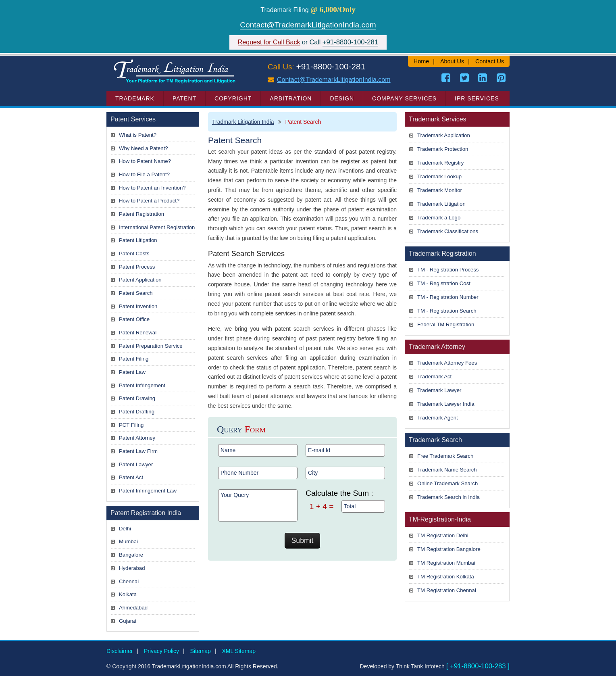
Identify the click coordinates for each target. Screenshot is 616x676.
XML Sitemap (239, 651)
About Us (452, 61)
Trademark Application (444, 135)
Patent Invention (138, 306)
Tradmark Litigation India (243, 122)
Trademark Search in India (448, 497)
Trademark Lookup (439, 176)
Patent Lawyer (136, 464)
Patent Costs (134, 253)
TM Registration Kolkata (446, 577)
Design (342, 98)
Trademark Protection (443, 149)
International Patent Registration (157, 227)
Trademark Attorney (437, 347)
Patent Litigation (138, 240)
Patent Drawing (137, 398)
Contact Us (490, 61)
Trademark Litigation (441, 204)
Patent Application (140, 280)
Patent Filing (134, 359)
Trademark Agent (438, 418)
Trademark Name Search (447, 470)
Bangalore (131, 555)
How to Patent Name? (145, 161)
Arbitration (291, 98)
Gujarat (128, 621)
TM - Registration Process (448, 270)
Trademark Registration (442, 253)
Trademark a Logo (439, 218)
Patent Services (133, 119)
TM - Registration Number (448, 297)
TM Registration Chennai (447, 590)
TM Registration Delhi (443, 535)
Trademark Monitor (440, 190)
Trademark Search (435, 440)
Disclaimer (120, 651)
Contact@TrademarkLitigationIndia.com (308, 25)
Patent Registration (142, 214)
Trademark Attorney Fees (447, 363)
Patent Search (136, 293)
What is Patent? (138, 135)
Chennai (129, 581)
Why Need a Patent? (144, 148)
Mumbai (128, 541)
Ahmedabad (133, 608)
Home (421, 61)
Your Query (258, 505)
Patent (184, 98)
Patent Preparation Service (151, 346)
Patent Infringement (142, 385)
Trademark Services (438, 119)
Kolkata (128, 594)
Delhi (125, 529)
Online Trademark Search (447, 483)
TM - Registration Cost (444, 283)
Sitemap (201, 651)
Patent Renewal (138, 333)
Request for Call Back (269, 42)
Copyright (233, 98)
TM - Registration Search (447, 311)
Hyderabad (132, 568)
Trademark (135, 98)
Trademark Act (434, 377)
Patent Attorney (137, 438)
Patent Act (131, 477)
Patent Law (132, 372)
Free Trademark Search (445, 456)
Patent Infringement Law (148, 491)
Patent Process (137, 267)
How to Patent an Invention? (152, 188)
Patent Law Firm (138, 451)
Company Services (404, 98)
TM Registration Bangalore (449, 549)
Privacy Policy (161, 651)
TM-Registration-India (440, 519)
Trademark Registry (440, 163)
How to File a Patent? (144, 174)
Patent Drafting (137, 412)
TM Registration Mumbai (446, 563)
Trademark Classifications (448, 231)
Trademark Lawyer (439, 390)
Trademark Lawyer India (446, 404)
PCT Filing (131, 425)
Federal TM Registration (446, 324)
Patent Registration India (146, 513)
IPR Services (477, 98)
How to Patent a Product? (149, 201)
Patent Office (134, 319)
